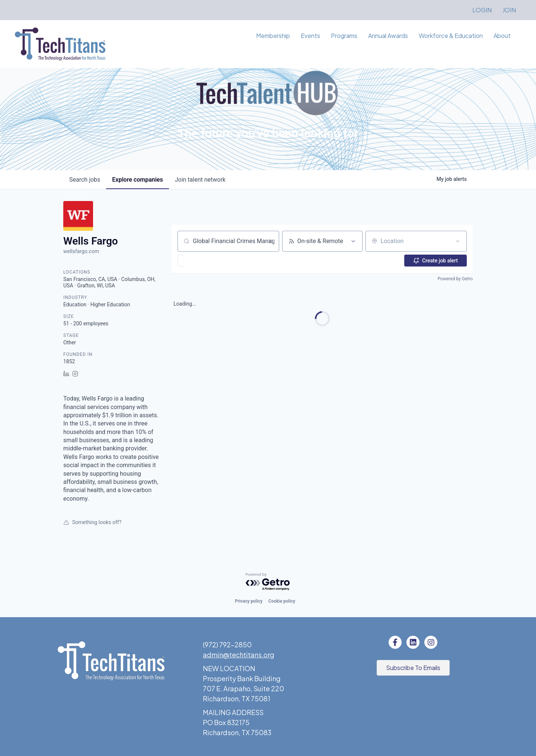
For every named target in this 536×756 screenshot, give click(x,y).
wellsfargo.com (81, 251)
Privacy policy (249, 601)
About (502, 36)
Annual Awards (388, 36)
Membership (273, 36)
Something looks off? (92, 522)
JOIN (509, 10)
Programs (344, 36)
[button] (202, 261)
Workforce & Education (451, 36)
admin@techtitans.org (239, 655)
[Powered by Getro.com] (268, 582)
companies (137, 180)
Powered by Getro (455, 279)
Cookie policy (282, 601)
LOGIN (482, 10)
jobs (85, 180)
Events (310, 36)
